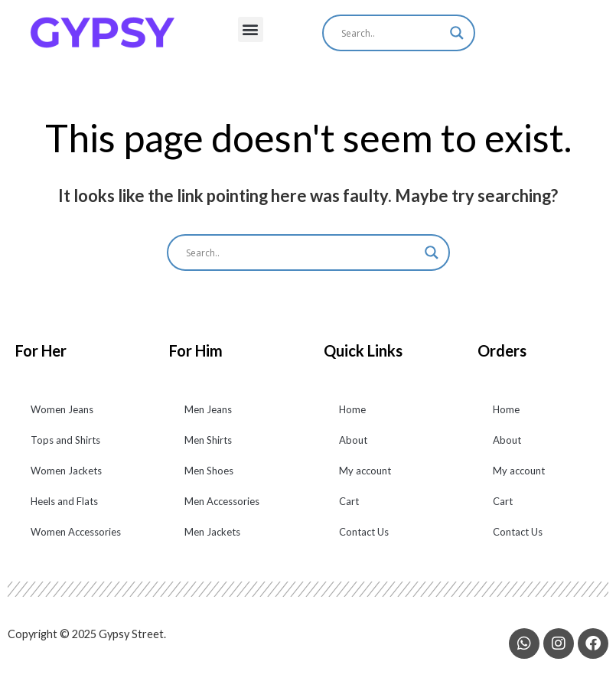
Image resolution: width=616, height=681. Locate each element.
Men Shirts (208, 449)
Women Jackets (66, 480)
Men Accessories (222, 510)
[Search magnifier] (457, 33)
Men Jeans (208, 419)
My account (365, 480)
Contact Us (364, 541)
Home (352, 419)
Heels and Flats (64, 510)
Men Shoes (209, 480)
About (353, 449)
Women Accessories (76, 541)
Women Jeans (62, 419)
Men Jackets (212, 541)
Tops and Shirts (65, 449)
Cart (349, 510)
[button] (251, 29)
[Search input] (392, 33)
